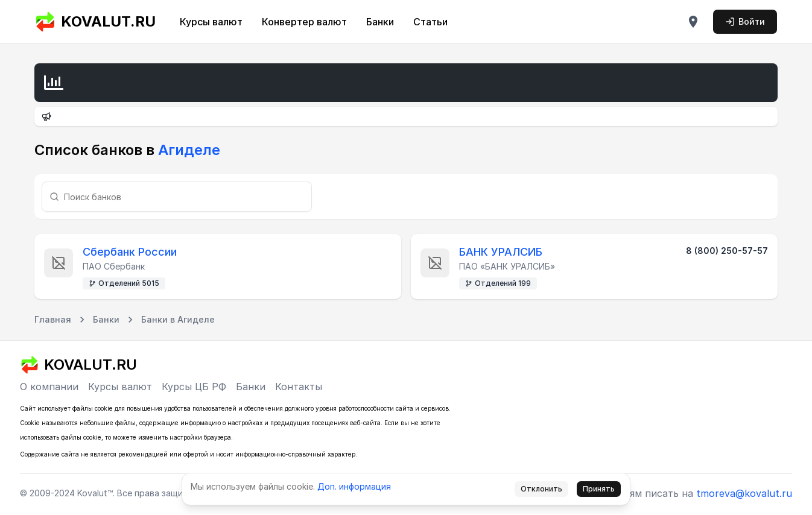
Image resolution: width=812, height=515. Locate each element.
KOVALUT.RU (95, 22)
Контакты (299, 387)
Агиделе (187, 150)
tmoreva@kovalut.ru (744, 493)
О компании (49, 387)
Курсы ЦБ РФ (194, 387)
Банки (380, 22)
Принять (599, 489)
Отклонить (541, 489)
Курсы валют (211, 22)
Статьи (430, 22)
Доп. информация (354, 486)
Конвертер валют (304, 22)
